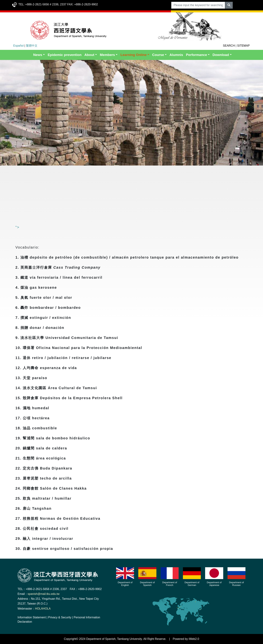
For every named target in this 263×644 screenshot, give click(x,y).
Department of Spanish (147, 584)
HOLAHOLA (43, 609)
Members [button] (107, 55)
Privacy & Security (60, 617)
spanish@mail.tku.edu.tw (44, 594)
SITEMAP (243, 46)
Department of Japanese (214, 584)
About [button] (89, 55)
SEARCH (229, 46)
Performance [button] (196, 55)
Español (18, 46)
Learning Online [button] (133, 55)
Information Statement (32, 617)
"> (68, 227)
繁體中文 (32, 46)
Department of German (192, 584)
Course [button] (158, 55)
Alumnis (176, 55)
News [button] (38, 55)
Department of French (170, 584)
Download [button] (221, 55)
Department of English (125, 584)
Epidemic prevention (65, 55)
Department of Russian (236, 584)
